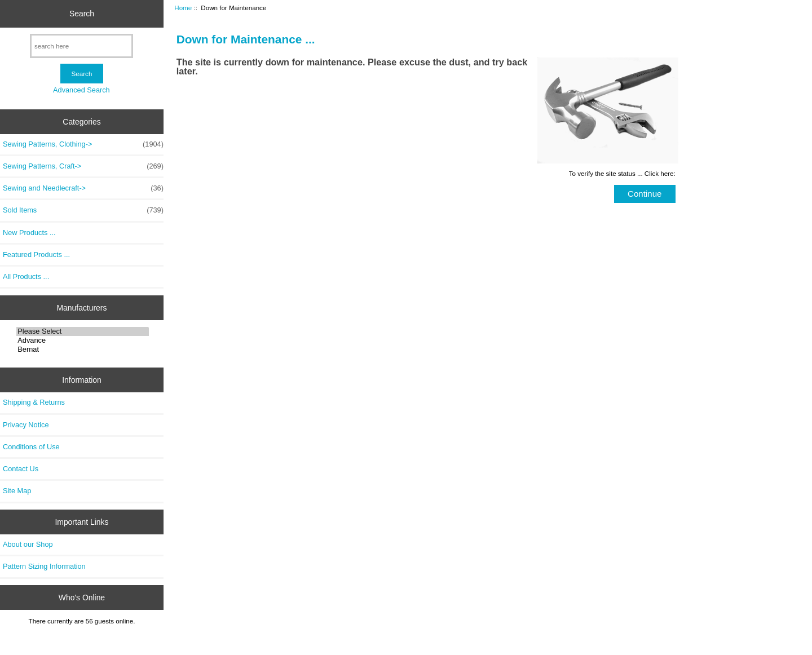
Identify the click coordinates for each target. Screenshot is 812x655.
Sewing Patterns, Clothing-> (83, 144)
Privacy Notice (26, 425)
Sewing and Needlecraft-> (83, 188)
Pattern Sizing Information (44, 566)
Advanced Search (81, 90)
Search (82, 14)
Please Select (83, 331)
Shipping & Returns (34, 402)
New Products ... (29, 233)
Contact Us (21, 469)
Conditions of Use (31, 447)
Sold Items (83, 210)
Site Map (17, 491)
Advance (83, 340)
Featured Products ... (36, 255)
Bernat (83, 349)
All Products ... (26, 276)
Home (183, 8)
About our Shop (28, 544)
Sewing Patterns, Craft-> (83, 166)
